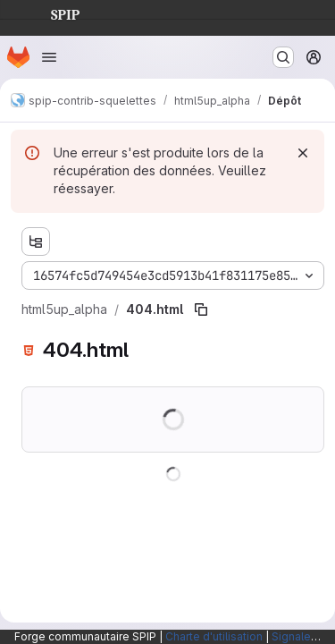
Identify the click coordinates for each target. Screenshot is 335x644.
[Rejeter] (303, 153)
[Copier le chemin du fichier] (201, 309)
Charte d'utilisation (214, 636)
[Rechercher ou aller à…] (283, 57)
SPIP (51, 13)
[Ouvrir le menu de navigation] (49, 57)
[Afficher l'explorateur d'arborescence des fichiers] (36, 241)
